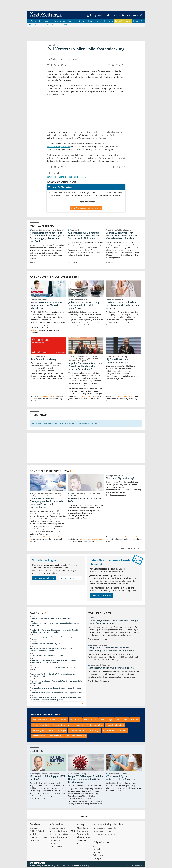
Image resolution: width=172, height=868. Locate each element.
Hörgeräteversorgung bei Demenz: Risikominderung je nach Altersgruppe (54, 638)
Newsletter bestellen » (101, 596)
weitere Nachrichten (76, 704)
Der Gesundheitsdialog (44, 360)
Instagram (98, 859)
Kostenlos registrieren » (71, 579)
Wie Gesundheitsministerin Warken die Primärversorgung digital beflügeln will (56, 683)
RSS (79, 844)
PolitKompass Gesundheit (115, 731)
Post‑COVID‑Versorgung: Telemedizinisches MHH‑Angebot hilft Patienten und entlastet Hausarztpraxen (55, 699)
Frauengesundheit (41, 726)
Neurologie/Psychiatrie (43, 731)
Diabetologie (122, 720)
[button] (137, 15)
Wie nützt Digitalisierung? (120, 479)
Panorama (35, 841)
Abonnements (83, 838)
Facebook (98, 853)
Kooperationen (95, 22)
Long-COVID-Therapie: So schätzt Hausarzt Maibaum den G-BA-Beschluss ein (86, 780)
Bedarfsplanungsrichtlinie (58, 147)
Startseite (34, 829)
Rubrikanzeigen (84, 835)
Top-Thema (75, 720)
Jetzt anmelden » (44, 579)
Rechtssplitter (39, 736)
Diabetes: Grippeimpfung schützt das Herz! (112, 668)
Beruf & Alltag (90, 720)
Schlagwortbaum (57, 829)
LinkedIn (97, 850)
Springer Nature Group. (80, 866)
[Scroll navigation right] (142, 22)
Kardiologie (78, 726)
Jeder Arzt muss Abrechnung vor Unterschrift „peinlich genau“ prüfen (84, 306)
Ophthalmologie (77, 731)
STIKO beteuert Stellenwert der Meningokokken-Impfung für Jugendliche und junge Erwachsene (55, 662)
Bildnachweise (56, 847)
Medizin (48, 22)
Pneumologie (94, 731)
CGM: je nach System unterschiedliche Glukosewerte (123, 778)
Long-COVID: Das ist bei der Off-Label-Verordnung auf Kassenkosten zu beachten (112, 650)
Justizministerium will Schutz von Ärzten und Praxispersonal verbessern (123, 306)
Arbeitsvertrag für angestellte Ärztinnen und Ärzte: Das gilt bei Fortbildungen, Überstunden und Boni (48, 237)
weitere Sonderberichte (130, 549)
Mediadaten (82, 829)
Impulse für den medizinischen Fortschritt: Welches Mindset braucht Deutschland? (85, 367)
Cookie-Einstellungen (59, 838)
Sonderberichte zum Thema (49, 471)
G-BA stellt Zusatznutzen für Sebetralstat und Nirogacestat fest (56, 693)
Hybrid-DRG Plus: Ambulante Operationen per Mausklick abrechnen (47, 306)
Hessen (82, 177)
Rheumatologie (56, 736)
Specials (82, 22)
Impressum (55, 841)
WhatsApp (98, 856)
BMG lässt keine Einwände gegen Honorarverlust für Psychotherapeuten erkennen (51, 650)
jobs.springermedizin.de (104, 835)
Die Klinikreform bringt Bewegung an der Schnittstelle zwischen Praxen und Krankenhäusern (47, 503)
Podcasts (72, 22)
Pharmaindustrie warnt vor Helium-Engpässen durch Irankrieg (55, 688)
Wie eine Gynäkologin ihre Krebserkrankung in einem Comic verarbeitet (54, 625)
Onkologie (61, 731)
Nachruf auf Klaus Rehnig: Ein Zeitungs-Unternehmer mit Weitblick (53, 669)
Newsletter (82, 841)
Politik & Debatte (123, 22)
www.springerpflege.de (104, 832)
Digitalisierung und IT (68, 177)
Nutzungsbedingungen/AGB (62, 832)
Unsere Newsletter (44, 715)
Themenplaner (84, 832)
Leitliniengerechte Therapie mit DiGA (85, 501)
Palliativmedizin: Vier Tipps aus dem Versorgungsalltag (52, 619)
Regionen (109, 22)
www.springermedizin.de (105, 829)
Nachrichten (37, 22)
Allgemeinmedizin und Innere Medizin (50, 720)
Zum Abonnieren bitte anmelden (86, 209)
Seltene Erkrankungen (76, 736)
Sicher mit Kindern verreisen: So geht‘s (46, 644)
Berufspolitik (52, 177)
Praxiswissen (60, 22)
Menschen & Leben (115, 726)
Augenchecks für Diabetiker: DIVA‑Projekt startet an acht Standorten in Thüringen (84, 236)
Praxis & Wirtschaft (38, 838)
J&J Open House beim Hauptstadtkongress (118, 361)
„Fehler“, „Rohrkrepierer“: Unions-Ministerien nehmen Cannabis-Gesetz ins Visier (122, 236)
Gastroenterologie (61, 726)
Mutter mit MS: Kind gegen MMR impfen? (47, 656)
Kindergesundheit (95, 726)
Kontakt (53, 844)
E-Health (135, 720)
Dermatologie (106, 720)
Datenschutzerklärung (60, 835)
